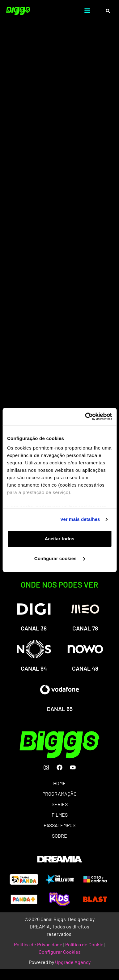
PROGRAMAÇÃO (59, 794)
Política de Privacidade (38, 944)
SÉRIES (60, 804)
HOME (59, 783)
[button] (108, 11)
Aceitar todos (60, 539)
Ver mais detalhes (80, 519)
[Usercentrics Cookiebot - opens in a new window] (85, 417)
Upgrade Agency (73, 962)
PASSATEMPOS (59, 825)
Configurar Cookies (60, 952)
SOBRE (59, 836)
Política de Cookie (84, 944)
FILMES (60, 815)
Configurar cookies (60, 558)
